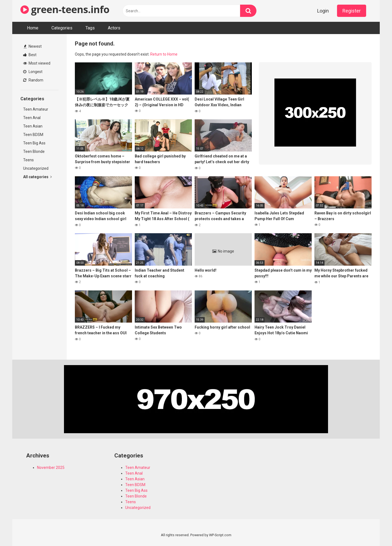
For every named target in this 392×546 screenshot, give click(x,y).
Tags (90, 28)
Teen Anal (32, 118)
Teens (28, 160)
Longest (33, 72)
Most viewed (37, 63)
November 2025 (51, 468)
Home (33, 28)
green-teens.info (65, 9)
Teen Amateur (36, 109)
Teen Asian (33, 126)
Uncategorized (36, 168)
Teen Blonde (34, 151)
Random (33, 80)
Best (30, 55)
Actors (114, 28)
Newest (33, 46)
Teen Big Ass (34, 143)
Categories (62, 28)
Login (323, 11)
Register (352, 11)
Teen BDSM (33, 135)
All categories (37, 177)
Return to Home (164, 54)
